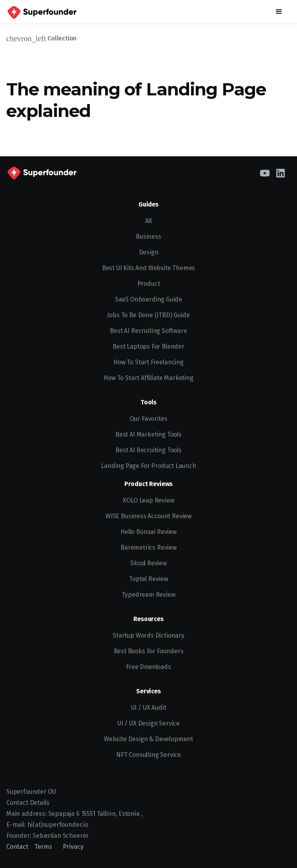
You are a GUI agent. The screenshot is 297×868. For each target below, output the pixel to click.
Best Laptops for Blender (148, 346)
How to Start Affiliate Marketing (148, 378)
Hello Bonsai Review (148, 532)
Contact (17, 847)
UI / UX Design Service (148, 723)
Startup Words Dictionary (148, 635)
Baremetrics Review (148, 547)
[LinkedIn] (281, 172)
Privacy (73, 847)
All (148, 221)
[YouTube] (265, 172)
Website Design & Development (148, 739)
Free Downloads (148, 667)
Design (149, 252)
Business (148, 237)
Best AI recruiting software (148, 331)
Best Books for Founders (149, 651)
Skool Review (148, 563)
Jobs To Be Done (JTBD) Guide (148, 315)
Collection (62, 38)
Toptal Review (148, 579)
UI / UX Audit (149, 708)
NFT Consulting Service (148, 755)
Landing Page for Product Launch (148, 466)
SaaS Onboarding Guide (148, 299)
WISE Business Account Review (148, 516)
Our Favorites (149, 419)
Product (149, 284)
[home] (41, 12)
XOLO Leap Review (148, 500)
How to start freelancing (148, 362)
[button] (279, 12)
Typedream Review (148, 595)
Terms (43, 847)
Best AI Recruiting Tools (148, 450)
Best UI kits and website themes (149, 268)
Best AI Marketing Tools (148, 434)
